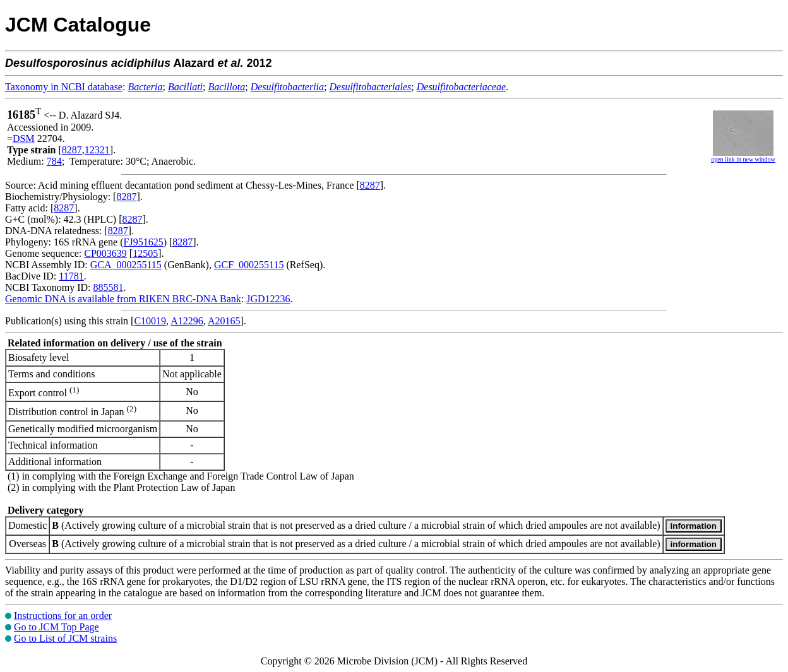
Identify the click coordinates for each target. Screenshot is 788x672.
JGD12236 (268, 299)
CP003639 (105, 253)
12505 (145, 253)
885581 (108, 287)
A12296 (187, 321)
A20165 (224, 321)
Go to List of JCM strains (65, 638)
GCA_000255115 (126, 265)
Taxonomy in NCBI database (64, 87)
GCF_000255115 (249, 265)
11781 (71, 276)
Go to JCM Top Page (57, 627)
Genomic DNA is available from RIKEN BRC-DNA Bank (123, 299)
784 (54, 161)
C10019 (150, 321)
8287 (72, 150)
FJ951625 (144, 242)
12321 (97, 150)
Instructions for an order (63, 616)
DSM (24, 139)
